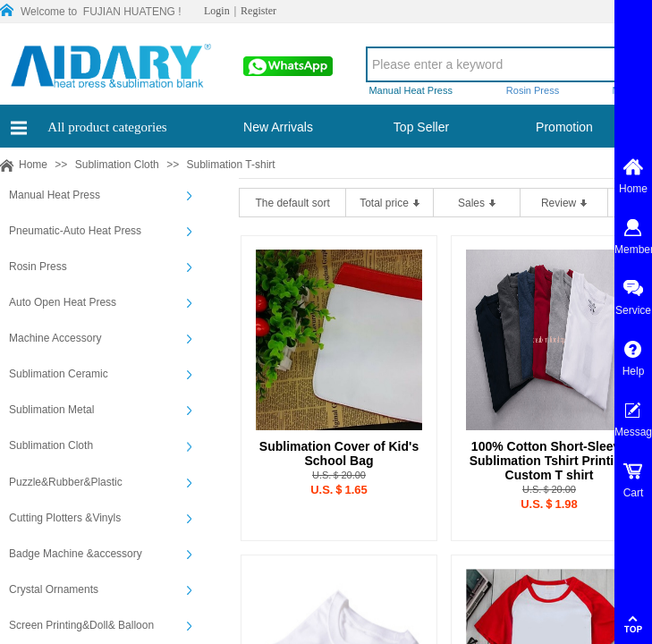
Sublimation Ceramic (59, 374)
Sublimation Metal (51, 410)
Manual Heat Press (55, 195)
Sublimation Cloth (117, 165)
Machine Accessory (55, 338)
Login (217, 11)
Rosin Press (38, 267)
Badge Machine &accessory (76, 554)
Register (258, 11)
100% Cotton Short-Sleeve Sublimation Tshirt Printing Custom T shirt (550, 461)
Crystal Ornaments (54, 589)
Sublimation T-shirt (230, 165)
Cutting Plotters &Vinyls (65, 518)
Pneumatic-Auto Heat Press (75, 231)
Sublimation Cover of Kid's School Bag (339, 453)
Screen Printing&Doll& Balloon (81, 625)
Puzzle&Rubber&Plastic (66, 482)
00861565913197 (286, 71)
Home (33, 165)
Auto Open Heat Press (63, 302)
